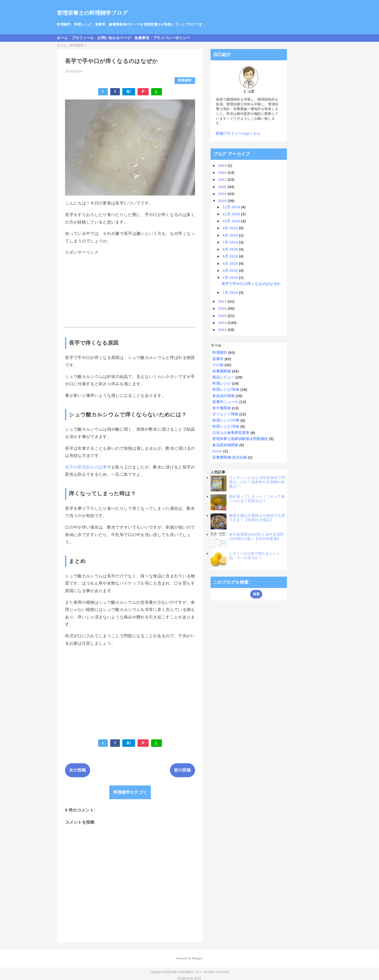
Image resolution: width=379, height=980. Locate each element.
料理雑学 (185, 80)
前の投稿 (182, 770)
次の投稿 (77, 770)
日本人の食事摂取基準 (231, 433)
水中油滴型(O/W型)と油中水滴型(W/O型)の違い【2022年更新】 (256, 536)
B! (129, 92)
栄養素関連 (222, 371)
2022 (223, 172)
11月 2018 (232, 214)
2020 (223, 187)
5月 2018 (231, 256)
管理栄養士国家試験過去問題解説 (240, 439)
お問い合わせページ (114, 38)
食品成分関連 (223, 396)
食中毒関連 (222, 408)
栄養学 (218, 359)
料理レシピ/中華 (226, 420)
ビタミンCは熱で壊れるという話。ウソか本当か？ (255, 556)
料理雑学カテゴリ (130, 792)
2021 (223, 179)
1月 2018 (231, 292)
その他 (218, 365)
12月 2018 (232, 207)
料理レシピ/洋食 (226, 426)
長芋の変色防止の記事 (86, 467)
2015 (223, 316)
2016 (223, 308)
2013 (223, 330)
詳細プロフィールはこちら (238, 133)
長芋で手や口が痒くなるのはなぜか (251, 284)
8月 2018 (231, 235)
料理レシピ (222, 383)
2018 (223, 201)
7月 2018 (231, 242)
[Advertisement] (130, 291)
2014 (223, 323)
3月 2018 (231, 270)
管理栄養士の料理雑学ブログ (92, 13)
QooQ (198, 978)
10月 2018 (232, 221)
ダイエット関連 (225, 414)
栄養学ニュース (225, 402)
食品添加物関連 (225, 445)
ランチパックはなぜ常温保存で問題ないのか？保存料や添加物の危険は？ (257, 482)
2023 (223, 165)
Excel (217, 451)
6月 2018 (231, 249)
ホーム (62, 38)
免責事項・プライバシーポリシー (162, 38)
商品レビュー (223, 377)
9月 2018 (231, 228)
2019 (223, 194)
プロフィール (83, 38)
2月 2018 (231, 277)
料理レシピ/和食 (226, 389)
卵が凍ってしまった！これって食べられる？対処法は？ (257, 499)
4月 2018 (231, 263)
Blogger (197, 958)
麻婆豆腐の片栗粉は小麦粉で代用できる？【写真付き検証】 (257, 518)
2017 (223, 301)
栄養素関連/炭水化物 (230, 457)
